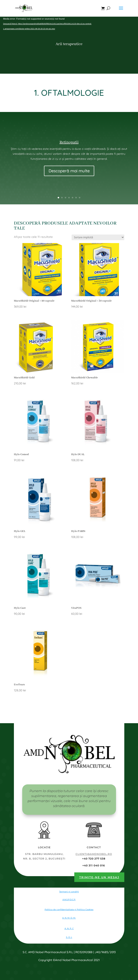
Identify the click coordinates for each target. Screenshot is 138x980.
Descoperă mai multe (69, 171)
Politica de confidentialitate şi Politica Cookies (69, 910)
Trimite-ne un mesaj (99, 877)
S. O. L (69, 937)
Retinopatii (69, 142)
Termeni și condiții (69, 892)
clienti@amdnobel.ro (94, 854)
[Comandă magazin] (98, 237)
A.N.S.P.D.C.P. (69, 900)
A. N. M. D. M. (69, 918)
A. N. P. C (69, 928)
